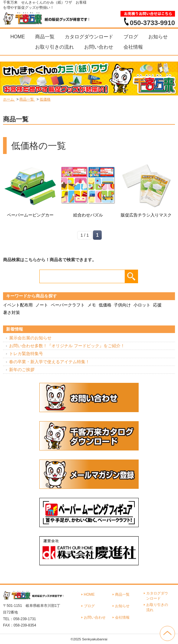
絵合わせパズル (88, 215)
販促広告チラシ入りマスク (146, 215)
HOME (18, 37)
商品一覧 (45, 37)
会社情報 (133, 47)
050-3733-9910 (152, 23)
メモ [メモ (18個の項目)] (92, 305)
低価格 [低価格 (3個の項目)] (105, 305)
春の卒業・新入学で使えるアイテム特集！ (49, 362)
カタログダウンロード (89, 37)
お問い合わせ (99, 47)
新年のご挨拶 (22, 370)
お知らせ (158, 37)
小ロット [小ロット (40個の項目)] (142, 305)
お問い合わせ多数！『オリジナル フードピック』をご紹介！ (67, 346)
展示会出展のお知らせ (30, 338)
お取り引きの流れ (54, 47)
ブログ (131, 37)
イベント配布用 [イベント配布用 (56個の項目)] (18, 305)
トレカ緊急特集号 (26, 354)
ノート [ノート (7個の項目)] (42, 305)
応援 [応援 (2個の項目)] (157, 305)
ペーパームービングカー (30, 215)
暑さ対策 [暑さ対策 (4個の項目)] (12, 312)
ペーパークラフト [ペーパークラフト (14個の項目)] (68, 305)
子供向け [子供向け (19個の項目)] (122, 305)
